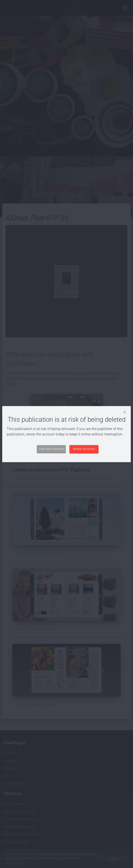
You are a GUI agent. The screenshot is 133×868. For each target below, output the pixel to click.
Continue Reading (52, 449)
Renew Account (84, 449)
